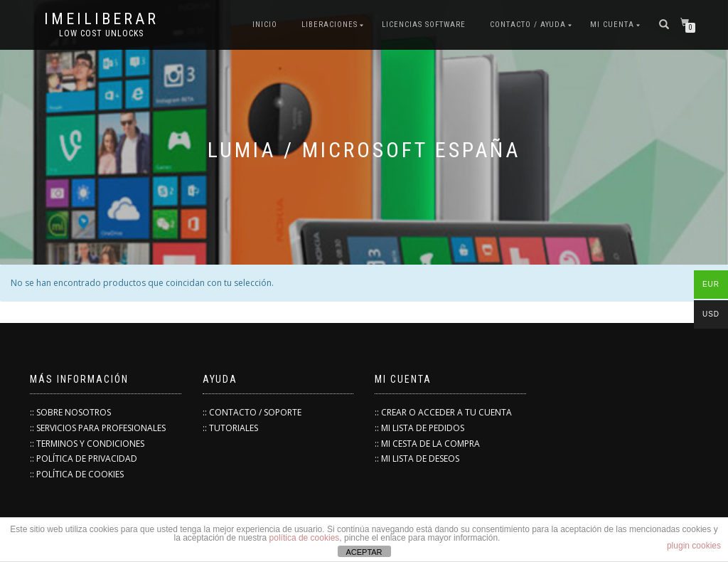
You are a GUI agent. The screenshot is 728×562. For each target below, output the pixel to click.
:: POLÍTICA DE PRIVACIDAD (84, 458)
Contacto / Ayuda (528, 25)
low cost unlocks (101, 33)
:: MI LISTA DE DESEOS (417, 458)
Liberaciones (330, 25)
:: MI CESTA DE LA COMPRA (427, 444)
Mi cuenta (612, 25)
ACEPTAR (364, 552)
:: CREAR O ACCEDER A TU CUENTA (443, 412)
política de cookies (305, 538)
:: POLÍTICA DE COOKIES (77, 474)
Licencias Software (424, 25)
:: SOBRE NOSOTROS (70, 412)
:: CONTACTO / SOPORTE (252, 412)
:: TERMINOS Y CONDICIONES (87, 444)
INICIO (265, 25)
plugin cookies (694, 546)
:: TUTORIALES (230, 428)
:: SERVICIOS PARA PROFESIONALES (98, 428)
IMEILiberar (101, 19)
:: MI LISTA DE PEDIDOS (419, 428)
